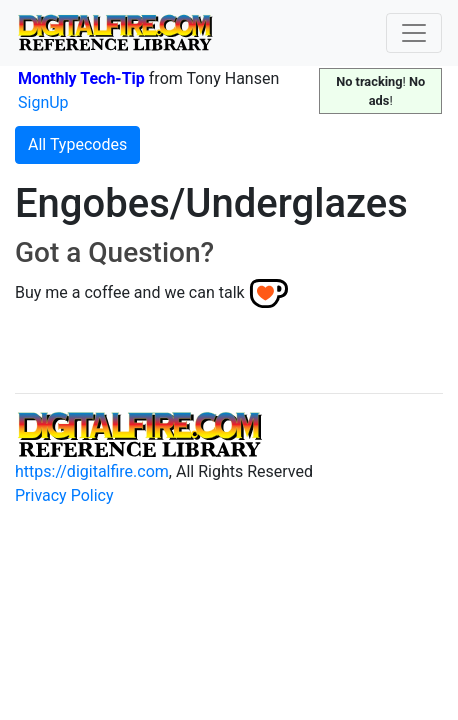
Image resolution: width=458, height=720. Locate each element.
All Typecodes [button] (77, 144)
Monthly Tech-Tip (81, 78)
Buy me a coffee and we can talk (130, 292)
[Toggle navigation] (414, 33)
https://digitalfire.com (92, 471)
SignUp (43, 102)
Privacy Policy (64, 495)
